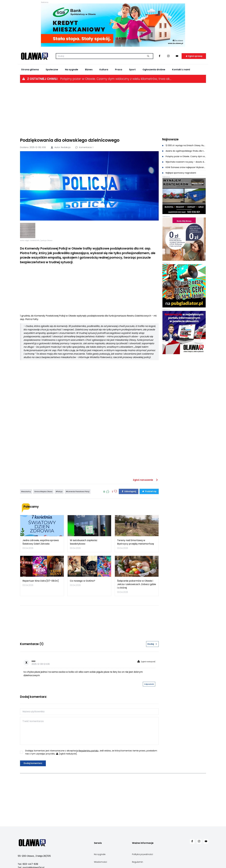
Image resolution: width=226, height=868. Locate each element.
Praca (119, 70)
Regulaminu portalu (89, 751)
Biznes (89, 70)
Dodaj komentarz (33, 763)
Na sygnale (72, 70)
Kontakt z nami (181, 70)
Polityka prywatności (142, 854)
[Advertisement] (113, 110)
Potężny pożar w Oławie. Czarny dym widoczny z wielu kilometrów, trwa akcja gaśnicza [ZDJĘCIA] (117, 79)
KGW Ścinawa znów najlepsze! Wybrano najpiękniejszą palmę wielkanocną (184, 167)
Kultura (104, 70)
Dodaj (152, 644)
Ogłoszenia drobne (154, 70)
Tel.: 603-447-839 (28, 864)
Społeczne (52, 70)
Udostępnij (129, 491)
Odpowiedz (149, 684)
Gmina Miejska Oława (43, 492)
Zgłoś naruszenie (146, 480)
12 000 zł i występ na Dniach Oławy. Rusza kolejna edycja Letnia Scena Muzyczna (184, 145)
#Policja (59, 492)
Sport (132, 70)
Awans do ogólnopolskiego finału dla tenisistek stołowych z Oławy (184, 151)
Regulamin (138, 862)
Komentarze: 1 (84, 147)
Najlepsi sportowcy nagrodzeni (179, 173)
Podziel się (149, 491)
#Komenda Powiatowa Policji (78, 492)
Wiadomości (100, 862)
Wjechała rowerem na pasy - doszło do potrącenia (184, 162)
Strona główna (30, 70)
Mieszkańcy (26, 492)
